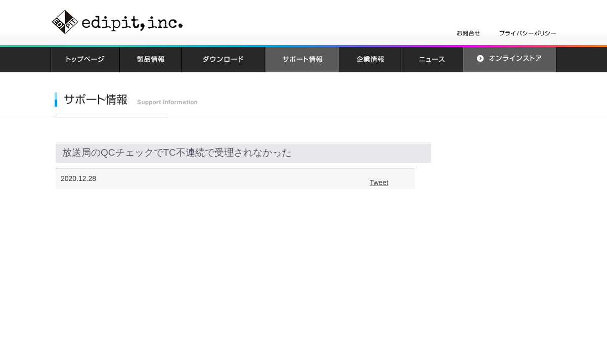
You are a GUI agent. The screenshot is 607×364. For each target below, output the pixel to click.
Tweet (379, 183)
